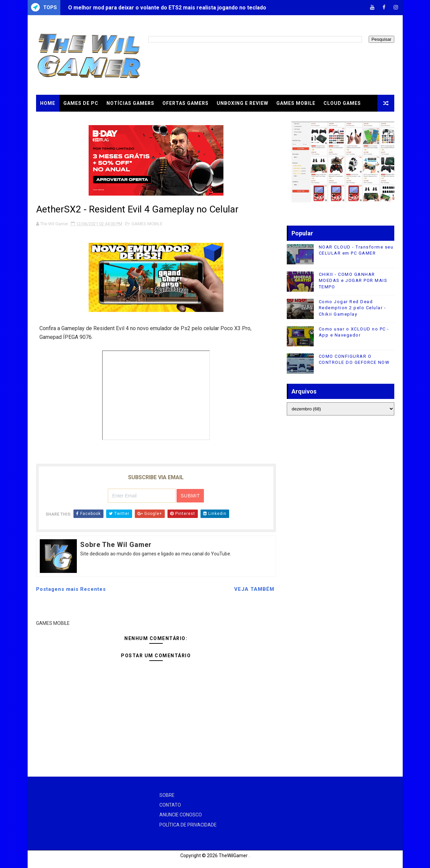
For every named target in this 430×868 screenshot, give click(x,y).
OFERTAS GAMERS (186, 103)
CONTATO (170, 805)
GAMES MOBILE (296, 103)
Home (48, 103)
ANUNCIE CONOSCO (181, 815)
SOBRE (167, 795)
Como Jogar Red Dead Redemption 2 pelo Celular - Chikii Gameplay (352, 308)
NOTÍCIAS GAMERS (130, 103)
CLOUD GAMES (342, 103)
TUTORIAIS (54, 120)
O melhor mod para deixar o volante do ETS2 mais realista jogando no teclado (167, 8)
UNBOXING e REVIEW (242, 103)
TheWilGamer (233, 856)
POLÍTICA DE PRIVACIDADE (188, 825)
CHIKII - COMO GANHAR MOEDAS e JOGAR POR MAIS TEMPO (353, 280)
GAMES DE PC (81, 103)
